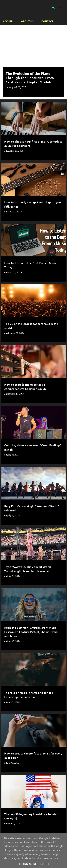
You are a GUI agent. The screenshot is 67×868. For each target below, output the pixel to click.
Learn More (28, 864)
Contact (47, 21)
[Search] (53, 7)
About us (27, 21)
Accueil (8, 21)
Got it (45, 864)
